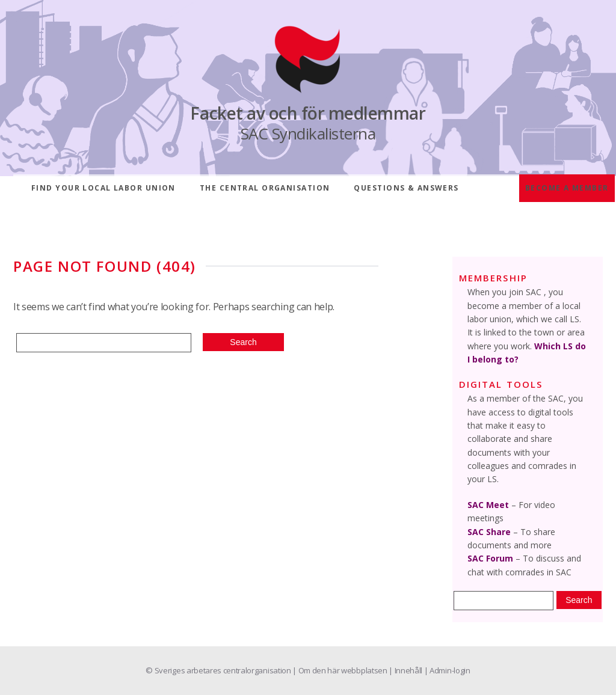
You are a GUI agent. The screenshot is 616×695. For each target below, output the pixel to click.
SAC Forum (490, 558)
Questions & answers (406, 188)
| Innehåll (406, 670)
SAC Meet (488, 505)
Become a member (567, 188)
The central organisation (265, 188)
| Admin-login (447, 670)
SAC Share (489, 532)
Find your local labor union (103, 188)
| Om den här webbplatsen (340, 670)
